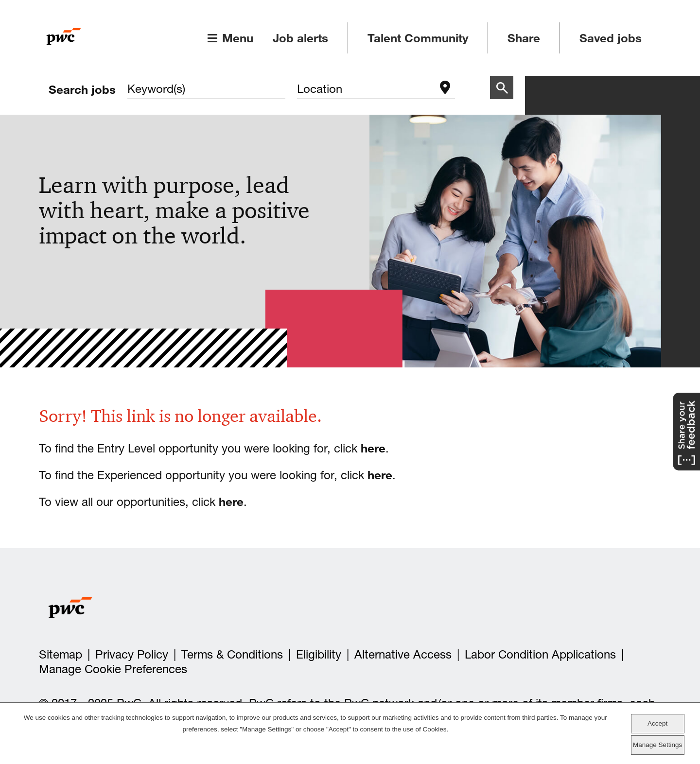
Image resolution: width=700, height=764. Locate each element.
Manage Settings (657, 745)
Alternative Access (403, 654)
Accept (657, 723)
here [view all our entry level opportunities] (373, 448)
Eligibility (319, 654)
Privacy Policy (132, 654)
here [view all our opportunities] (231, 502)
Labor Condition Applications (540, 654)
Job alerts (300, 38)
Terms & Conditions (232, 654)
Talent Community (418, 38)
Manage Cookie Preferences (113, 669)
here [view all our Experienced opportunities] (380, 475)
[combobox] (366, 90)
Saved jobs (611, 38)
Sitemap (61, 654)
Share (524, 38)
